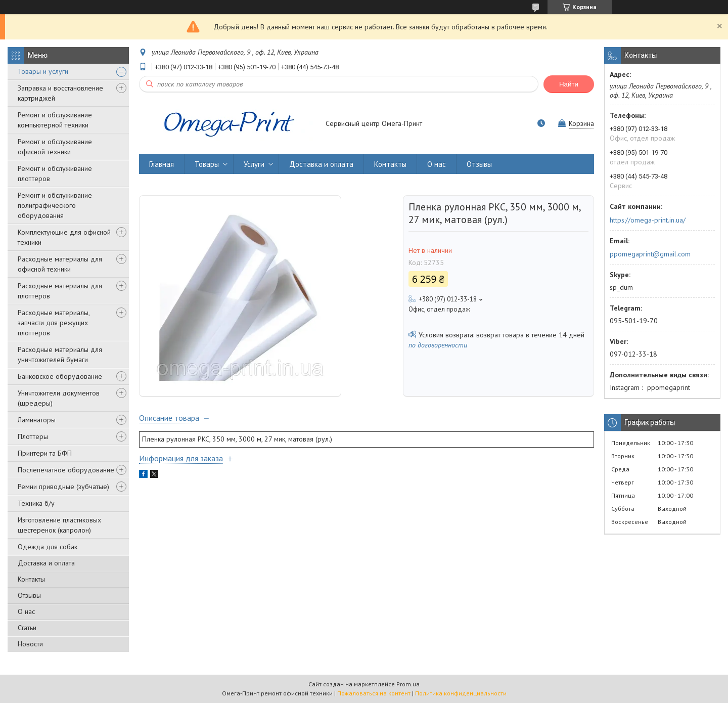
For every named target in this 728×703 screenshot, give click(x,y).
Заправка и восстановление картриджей (60, 93)
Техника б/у (36, 503)
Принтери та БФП (45, 453)
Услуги (254, 164)
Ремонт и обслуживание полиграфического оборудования (55, 205)
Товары (207, 164)
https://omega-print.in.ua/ (648, 220)
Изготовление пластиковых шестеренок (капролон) (59, 525)
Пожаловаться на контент (374, 693)
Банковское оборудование (60, 376)
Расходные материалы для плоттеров (60, 291)
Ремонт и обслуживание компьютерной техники (55, 120)
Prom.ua (408, 684)
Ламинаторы (37, 420)
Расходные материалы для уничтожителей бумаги (60, 355)
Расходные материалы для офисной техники (60, 264)
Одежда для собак (48, 547)
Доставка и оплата (46, 563)
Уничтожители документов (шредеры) (59, 398)
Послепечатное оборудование (66, 470)
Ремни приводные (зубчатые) (63, 487)
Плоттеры (33, 436)
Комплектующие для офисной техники (64, 237)
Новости (30, 644)
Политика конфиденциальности (461, 693)
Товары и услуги (43, 71)
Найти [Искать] (569, 84)
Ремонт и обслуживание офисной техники (55, 147)
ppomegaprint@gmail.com (650, 254)
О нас (26, 611)
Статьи (27, 628)
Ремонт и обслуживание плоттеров (55, 173)
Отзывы (29, 595)
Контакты (31, 579)
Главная (162, 164)
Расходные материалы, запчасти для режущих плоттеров (54, 323)
